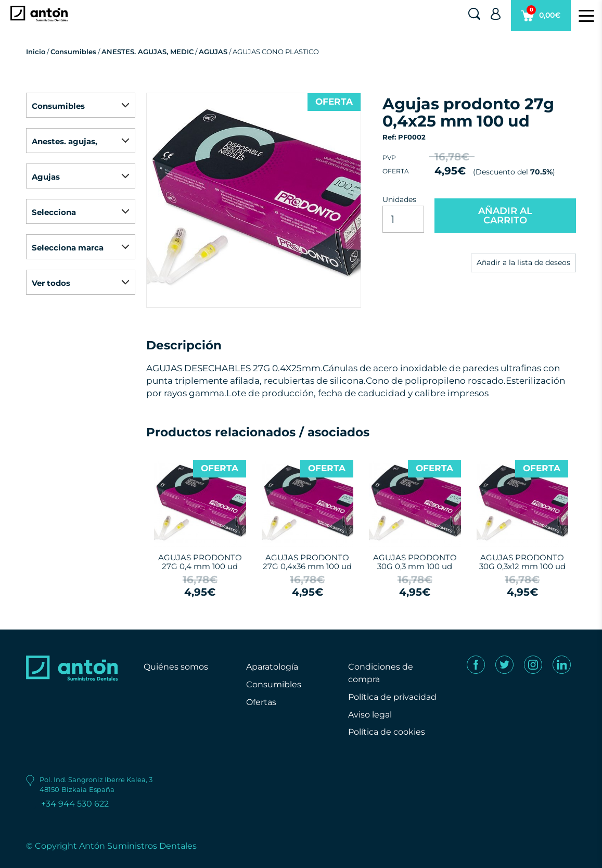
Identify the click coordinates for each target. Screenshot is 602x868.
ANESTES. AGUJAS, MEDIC (148, 52)
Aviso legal (370, 715)
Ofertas (261, 702)
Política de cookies (387, 732)
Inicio (36, 52)
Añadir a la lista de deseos (523, 262)
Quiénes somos (176, 667)
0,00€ (541, 18)
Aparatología (272, 667)
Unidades (399, 199)
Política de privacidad (392, 697)
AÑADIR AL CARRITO (505, 216)
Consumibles (73, 52)
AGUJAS (213, 52)
